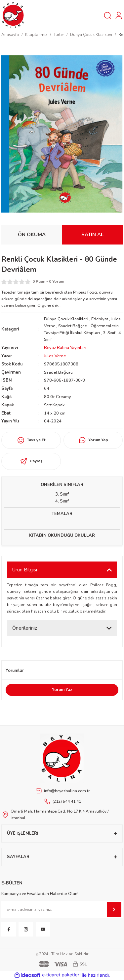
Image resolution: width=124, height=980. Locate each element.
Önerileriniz (25, 628)
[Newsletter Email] (62, 909)
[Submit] (114, 909)
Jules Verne (55, 356)
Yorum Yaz (62, 690)
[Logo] (13, 15)
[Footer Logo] (62, 758)
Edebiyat (100, 319)
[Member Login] (119, 15)
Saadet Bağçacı (73, 326)
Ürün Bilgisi (25, 570)
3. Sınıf (110, 333)
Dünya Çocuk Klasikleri (66, 319)
